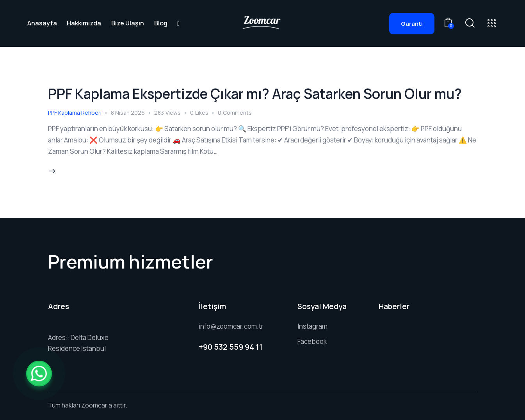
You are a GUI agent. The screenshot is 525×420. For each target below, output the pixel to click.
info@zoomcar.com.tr (231, 326)
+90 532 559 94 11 (231, 347)
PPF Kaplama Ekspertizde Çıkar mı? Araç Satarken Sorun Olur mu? (255, 94)
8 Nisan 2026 (128, 113)
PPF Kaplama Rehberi (75, 113)
